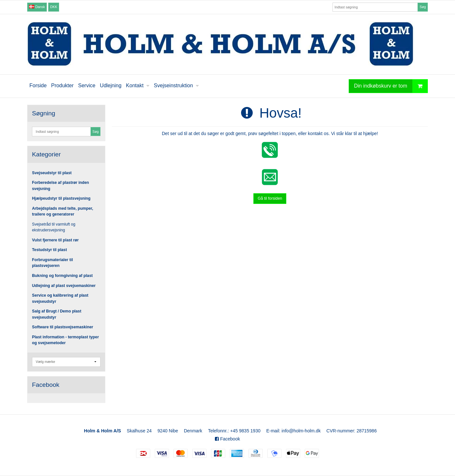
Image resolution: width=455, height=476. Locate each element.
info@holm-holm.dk (301, 431)
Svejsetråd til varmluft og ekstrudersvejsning (54, 227)
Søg (423, 7)
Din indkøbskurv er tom (391, 86)
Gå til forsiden (270, 198)
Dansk (37, 7)
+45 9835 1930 (245, 431)
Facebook (227, 439)
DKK (54, 7)
